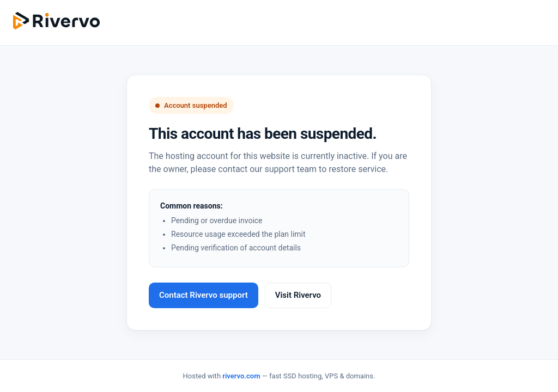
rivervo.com (241, 376)
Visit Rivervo (298, 295)
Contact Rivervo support (204, 295)
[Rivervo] (56, 21)
